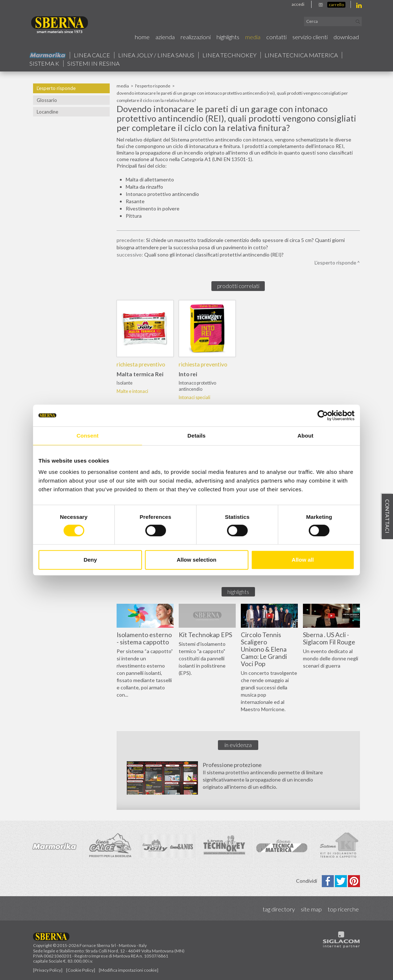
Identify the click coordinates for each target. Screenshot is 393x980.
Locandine (47, 112)
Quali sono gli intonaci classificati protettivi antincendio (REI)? (214, 255)
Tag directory (279, 909)
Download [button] (346, 37)
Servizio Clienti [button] (310, 37)
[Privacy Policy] (48, 970)
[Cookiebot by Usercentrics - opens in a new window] (323, 415)
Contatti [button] (276, 37)
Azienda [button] (165, 37)
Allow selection (196, 560)
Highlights (228, 37)
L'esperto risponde (56, 88)
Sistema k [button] (44, 63)
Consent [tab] (88, 436)
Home (142, 37)
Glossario (47, 100)
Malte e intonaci (132, 391)
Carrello (336, 5)
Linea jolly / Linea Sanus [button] (156, 55)
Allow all (303, 560)
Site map (311, 909)
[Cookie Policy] (81, 970)
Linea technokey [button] (229, 55)
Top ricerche (343, 909)
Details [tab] (196, 436)
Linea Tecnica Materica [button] (301, 55)
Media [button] (253, 37)
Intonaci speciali (195, 397)
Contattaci (387, 516)
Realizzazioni (196, 37)
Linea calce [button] (92, 55)
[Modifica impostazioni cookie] (129, 970)
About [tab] (305, 436)
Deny (90, 560)
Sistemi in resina (93, 63)
